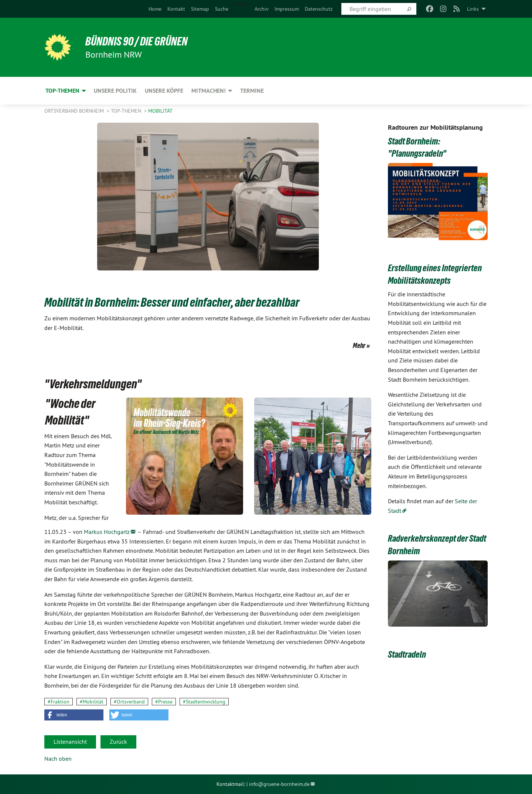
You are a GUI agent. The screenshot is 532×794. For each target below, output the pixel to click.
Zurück (118, 742)
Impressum (287, 9)
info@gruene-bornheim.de (279, 784)
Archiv (262, 9)
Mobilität (160, 111)
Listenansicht (70, 742)
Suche (222, 9)
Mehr (359, 345)
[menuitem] (155, 9)
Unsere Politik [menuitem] (115, 91)
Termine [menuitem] (252, 91)
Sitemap (200, 9)
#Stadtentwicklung (204, 702)
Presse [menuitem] (241, 4)
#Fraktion (59, 702)
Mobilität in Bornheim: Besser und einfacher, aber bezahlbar (172, 302)
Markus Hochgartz (107, 532)
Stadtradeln (407, 654)
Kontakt (176, 9)
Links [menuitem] (473, 9)
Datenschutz (319, 9)
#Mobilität (92, 702)
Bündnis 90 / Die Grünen (137, 41)
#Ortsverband (129, 702)
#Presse (164, 702)
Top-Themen (127, 111)
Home (155, 9)
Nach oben (58, 759)
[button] (74, 715)
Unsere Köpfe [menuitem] (164, 91)
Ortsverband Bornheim (75, 111)
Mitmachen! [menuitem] (209, 91)
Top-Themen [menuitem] (62, 91)
